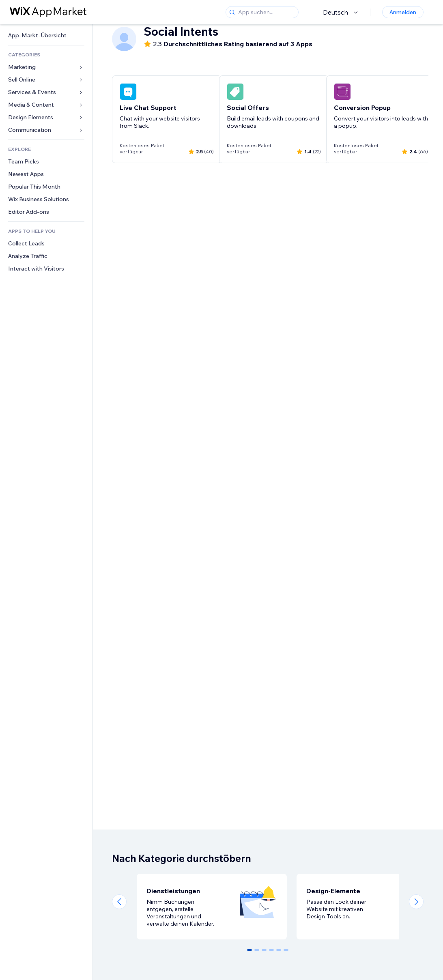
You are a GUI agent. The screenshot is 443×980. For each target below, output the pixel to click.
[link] (46, 35)
